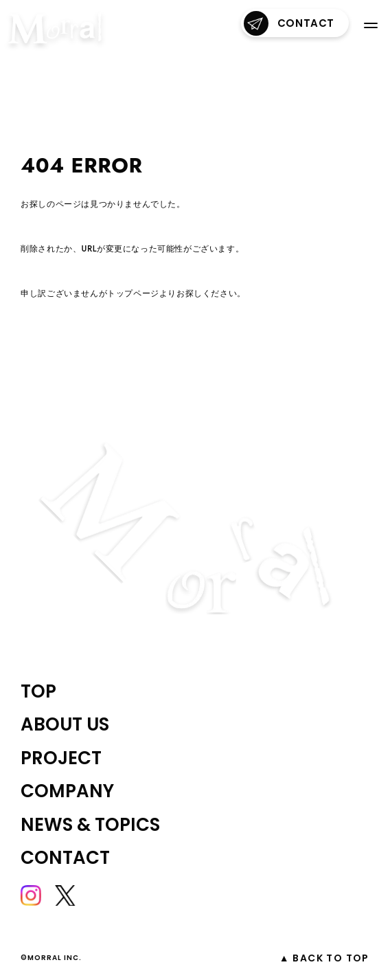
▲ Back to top (324, 958)
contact (289, 23)
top (38, 691)
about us (65, 724)
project (61, 758)
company (67, 791)
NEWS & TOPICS (90, 825)
